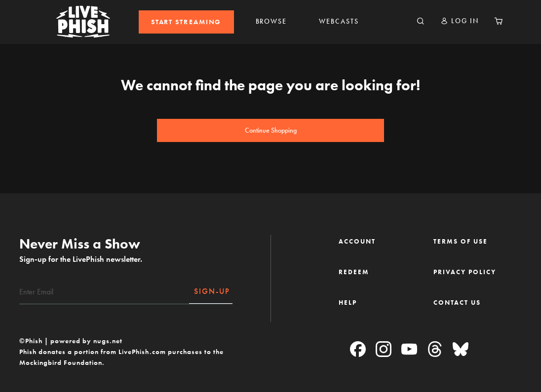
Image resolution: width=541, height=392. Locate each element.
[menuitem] (186, 22)
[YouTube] (409, 350)
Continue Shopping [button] (271, 130)
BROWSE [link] (271, 21)
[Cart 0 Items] (499, 22)
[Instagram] (384, 350)
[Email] (104, 292)
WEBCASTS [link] (339, 21)
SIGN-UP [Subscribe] (212, 291)
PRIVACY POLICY (465, 272)
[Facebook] (358, 350)
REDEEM (354, 272)
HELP (348, 303)
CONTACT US (457, 303)
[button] (460, 21)
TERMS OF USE (461, 241)
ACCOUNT (357, 241)
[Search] (421, 22)
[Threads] (435, 350)
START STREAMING (186, 22)
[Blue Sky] (461, 350)
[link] (186, 22)
